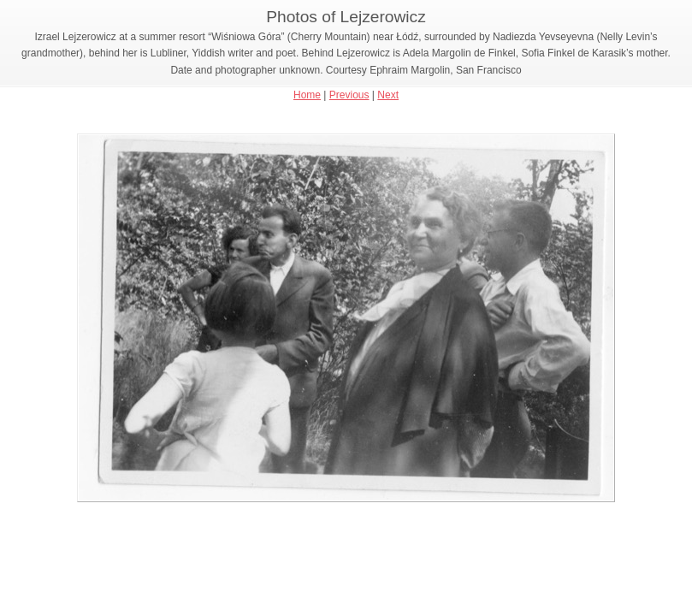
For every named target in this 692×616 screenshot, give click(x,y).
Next (388, 95)
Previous (349, 95)
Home (307, 95)
